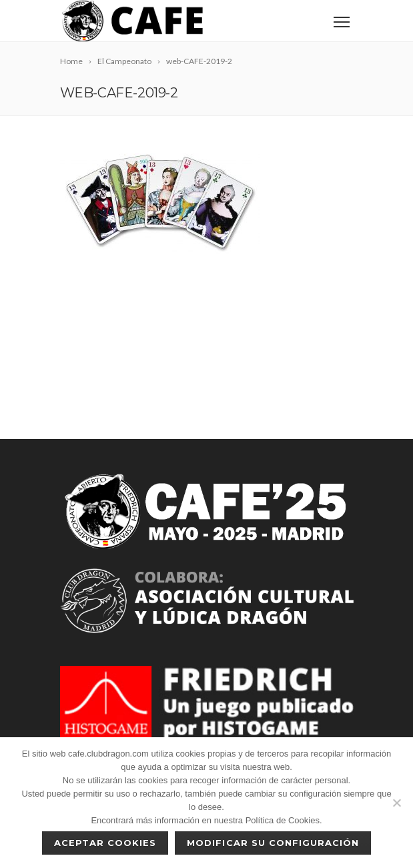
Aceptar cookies (105, 843)
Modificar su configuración (273, 843)
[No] (396, 803)
